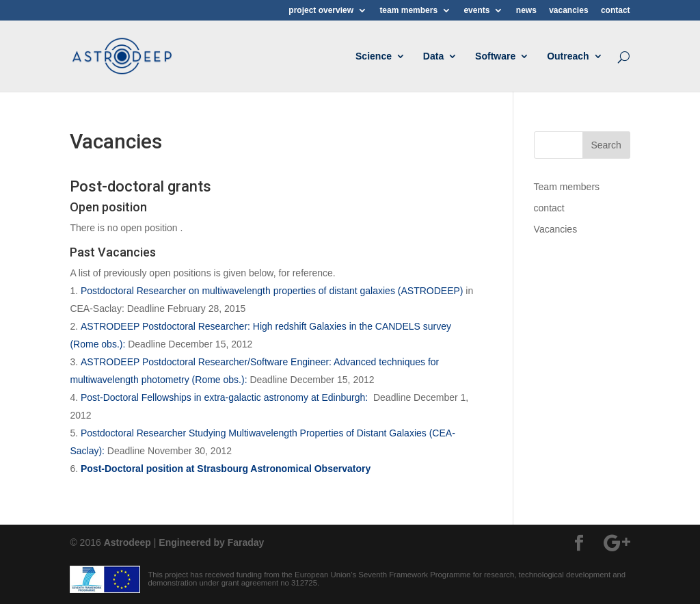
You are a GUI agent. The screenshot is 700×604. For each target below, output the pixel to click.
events (476, 11)
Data (433, 56)
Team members (567, 187)
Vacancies (556, 229)
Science (374, 56)
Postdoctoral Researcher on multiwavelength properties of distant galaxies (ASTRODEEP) (272, 291)
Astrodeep (127, 542)
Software (495, 56)
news (526, 11)
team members (408, 11)
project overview (321, 11)
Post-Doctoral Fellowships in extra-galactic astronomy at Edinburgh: (226, 397)
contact (616, 11)
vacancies (568, 11)
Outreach (568, 56)
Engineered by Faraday (211, 542)
